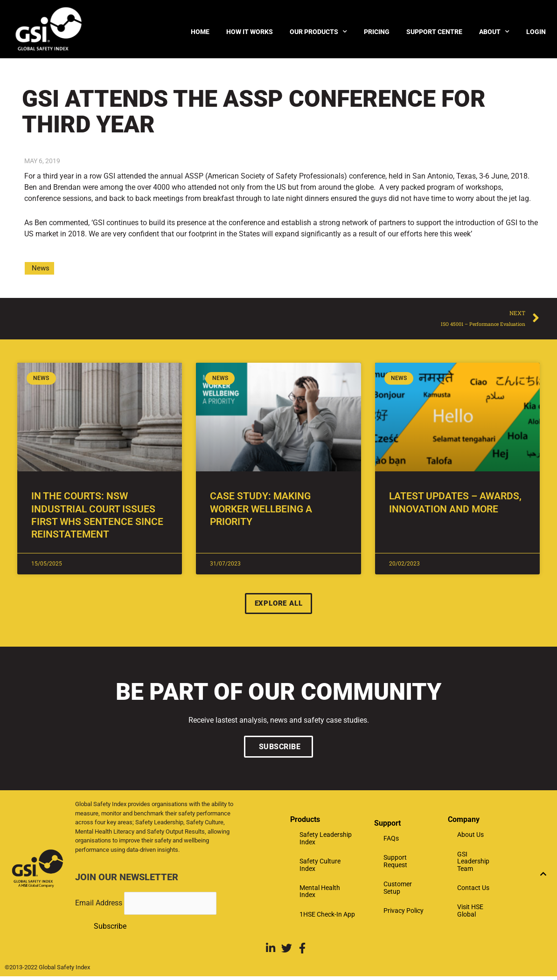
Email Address (100, 906)
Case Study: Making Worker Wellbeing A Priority (261, 511)
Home (200, 32)
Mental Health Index (320, 894)
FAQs (391, 841)
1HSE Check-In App (327, 917)
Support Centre (434, 32)
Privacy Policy (404, 913)
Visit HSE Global (470, 913)
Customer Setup (398, 890)
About (494, 32)
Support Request (395, 864)
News (41, 268)
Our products (318, 32)
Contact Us (473, 890)
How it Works (250, 32)
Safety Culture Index (320, 867)
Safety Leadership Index (326, 841)
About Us (470, 837)
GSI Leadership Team (473, 864)
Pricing (377, 32)
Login (536, 32)
